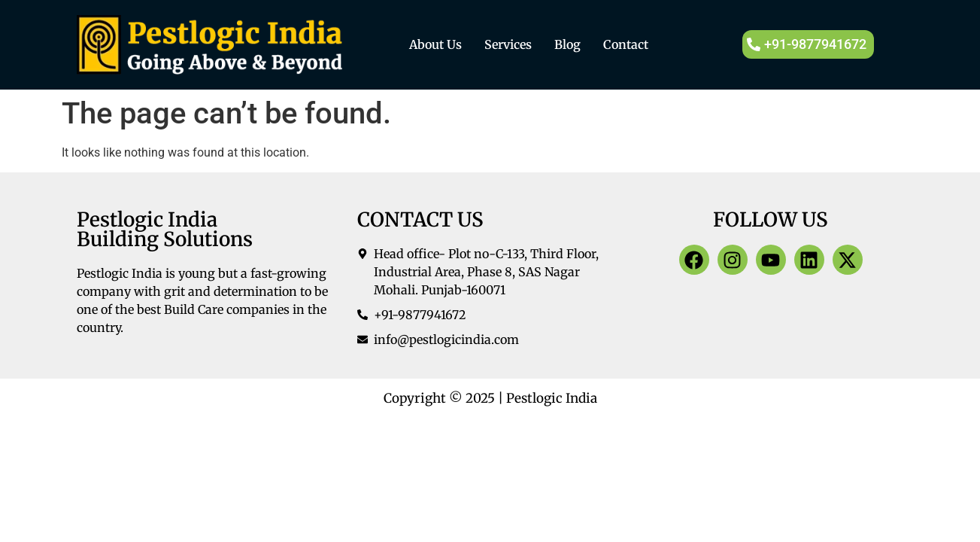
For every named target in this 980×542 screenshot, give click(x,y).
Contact (626, 44)
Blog (567, 44)
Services (508, 44)
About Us (435, 44)
